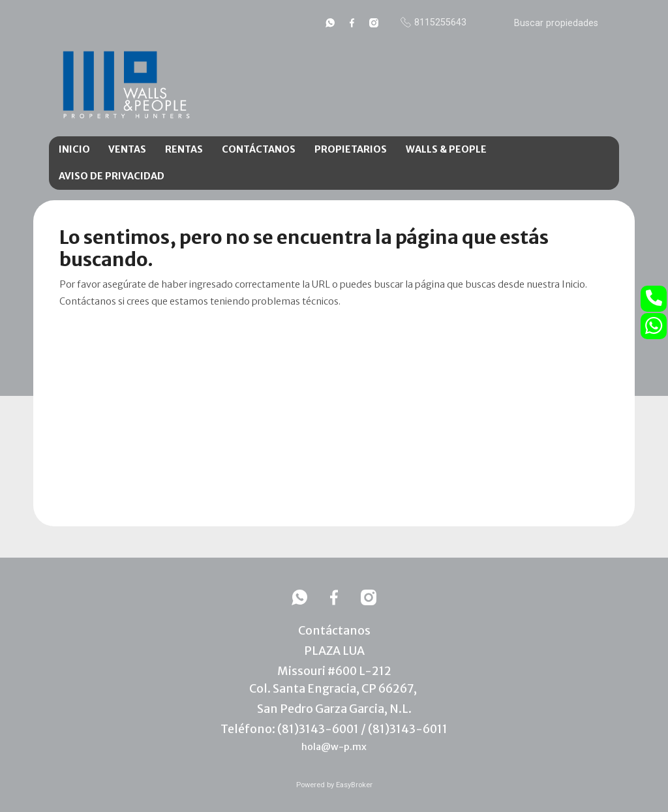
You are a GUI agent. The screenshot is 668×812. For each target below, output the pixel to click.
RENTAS (184, 149)
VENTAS (127, 149)
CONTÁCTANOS (259, 149)
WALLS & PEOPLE (446, 149)
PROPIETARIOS (351, 149)
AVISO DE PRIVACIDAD (112, 176)
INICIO (74, 149)
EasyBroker (354, 785)
